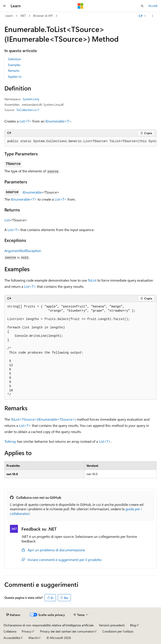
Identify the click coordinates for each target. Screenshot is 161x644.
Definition (14, 59)
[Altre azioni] (153, 16)
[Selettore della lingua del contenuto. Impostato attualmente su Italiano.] (13, 615)
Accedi (153, 6)
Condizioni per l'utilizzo (118, 631)
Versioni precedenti (112, 625)
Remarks (14, 71)
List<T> (25, 121)
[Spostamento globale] (4, 6)
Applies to (15, 76)
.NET (23, 16)
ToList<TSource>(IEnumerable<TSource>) (43, 419)
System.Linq (31, 99)
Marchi (33, 638)
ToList (92, 280)
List (7, 220)
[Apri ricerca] (142, 6)
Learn (9, 16)
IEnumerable (32, 192)
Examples (14, 65)
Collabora (10, 631)
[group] (80, 141)
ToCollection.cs (26, 110)
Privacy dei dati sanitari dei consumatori (67, 631)
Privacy (27, 631)
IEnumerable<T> (58, 121)
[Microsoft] (80, 6)
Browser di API (43, 16)
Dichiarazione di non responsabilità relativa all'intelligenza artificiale (49, 625)
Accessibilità (12, 638)
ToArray (10, 441)
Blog (133, 625)
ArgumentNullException (23, 251)
